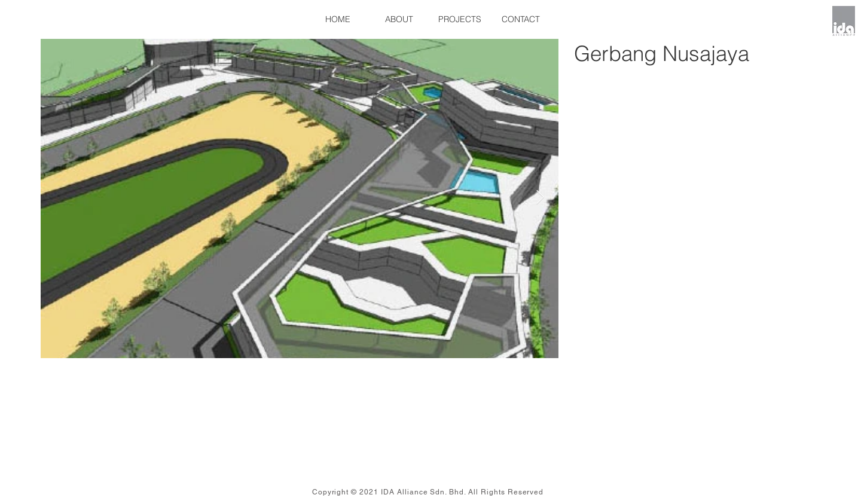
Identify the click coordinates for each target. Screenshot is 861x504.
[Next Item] (540, 198)
